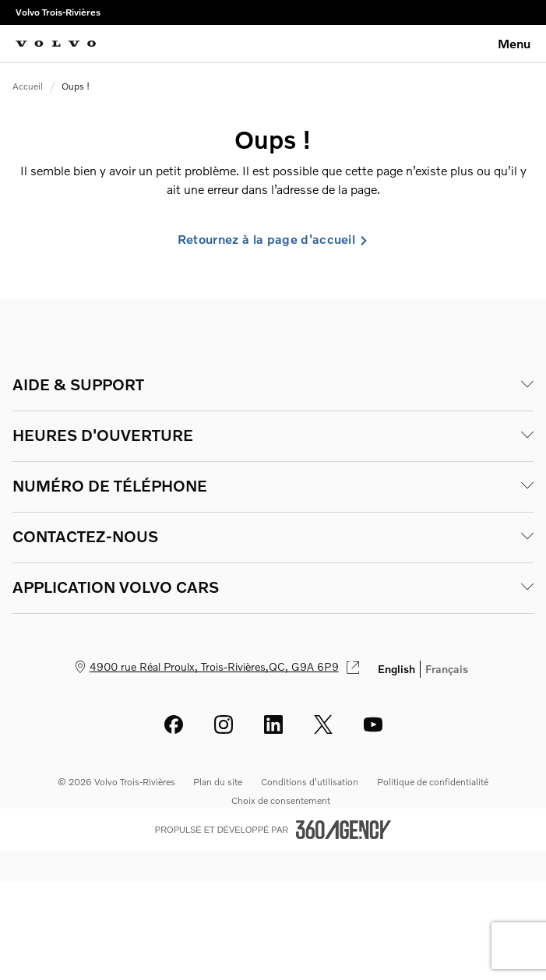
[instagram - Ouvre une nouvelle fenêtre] (224, 724)
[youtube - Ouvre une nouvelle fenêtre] (373, 724)
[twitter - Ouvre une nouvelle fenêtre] (323, 724)
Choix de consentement (281, 800)
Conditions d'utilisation (310, 782)
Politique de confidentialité (433, 782)
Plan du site (218, 782)
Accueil (28, 86)
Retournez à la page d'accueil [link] (273, 239)
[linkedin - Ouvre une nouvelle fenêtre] (273, 724)
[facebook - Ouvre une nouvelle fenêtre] (174, 724)
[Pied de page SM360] (343, 830)
